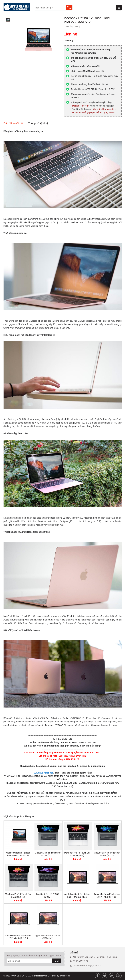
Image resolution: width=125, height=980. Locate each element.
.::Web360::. (65, 976)
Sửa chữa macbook (43, 773)
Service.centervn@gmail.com (88, 966)
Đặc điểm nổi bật (14, 123)
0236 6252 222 (81, 961)
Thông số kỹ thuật (39, 123)
